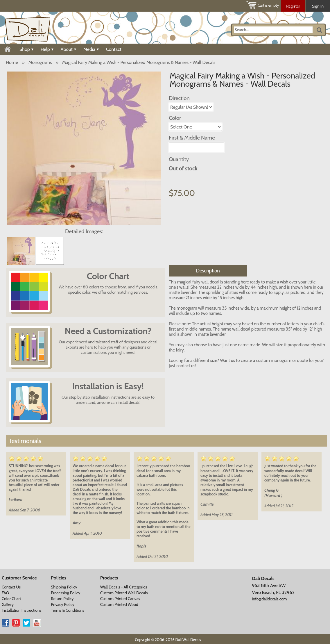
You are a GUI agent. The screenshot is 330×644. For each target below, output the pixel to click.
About (68, 49)
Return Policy (62, 599)
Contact (114, 49)
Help (47, 49)
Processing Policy (66, 593)
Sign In (318, 6)
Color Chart (11, 599)
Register (293, 6)
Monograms (40, 62)
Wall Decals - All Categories (124, 587)
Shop (26, 49)
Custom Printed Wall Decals (124, 593)
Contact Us (11, 587)
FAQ (6, 593)
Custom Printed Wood (119, 604)
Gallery (8, 604)
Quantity (179, 159)
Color (175, 118)
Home (12, 62)
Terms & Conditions (68, 610)
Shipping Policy (64, 587)
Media (91, 49)
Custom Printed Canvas (120, 599)
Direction (179, 98)
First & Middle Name (192, 138)
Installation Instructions (22, 610)
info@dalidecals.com (270, 599)
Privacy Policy (63, 604)
